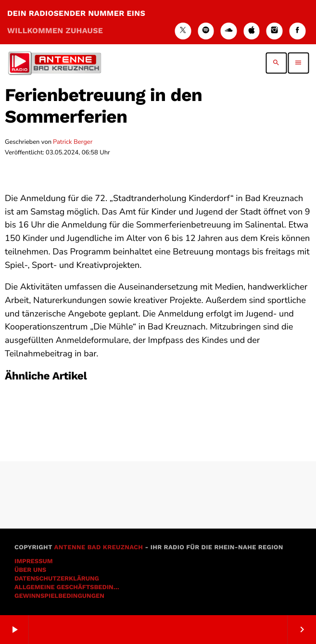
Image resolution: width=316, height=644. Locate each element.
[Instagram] (275, 31)
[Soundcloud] (229, 31)
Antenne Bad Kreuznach (98, 548)
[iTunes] (252, 31)
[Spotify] (206, 31)
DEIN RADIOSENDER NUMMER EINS (76, 22)
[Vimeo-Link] (54, 63)
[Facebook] (297, 31)
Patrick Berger (73, 142)
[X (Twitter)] (183, 31)
